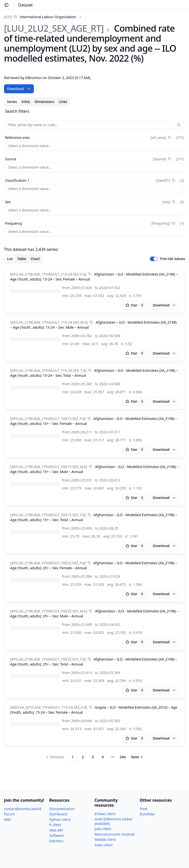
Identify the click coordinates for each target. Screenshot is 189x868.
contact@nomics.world (23, 809)
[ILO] (8, 17)
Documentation (62, 809)
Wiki (7, 820)
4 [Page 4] (103, 757)
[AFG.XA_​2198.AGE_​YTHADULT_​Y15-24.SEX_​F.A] (48, 274)
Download (19, 89)
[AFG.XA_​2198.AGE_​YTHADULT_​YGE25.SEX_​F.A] (48, 563)
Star (135, 305)
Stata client (104, 845)
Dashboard (58, 814)
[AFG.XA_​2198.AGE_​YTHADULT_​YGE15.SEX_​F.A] (48, 419)
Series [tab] (12, 102)
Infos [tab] (26, 102)
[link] (40, 17)
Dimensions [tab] (44, 102)
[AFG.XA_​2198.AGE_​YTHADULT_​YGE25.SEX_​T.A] (48, 659)
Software (57, 835)
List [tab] (10, 259)
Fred (143, 809)
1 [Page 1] (73, 757)
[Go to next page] (138, 757)
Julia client (103, 829)
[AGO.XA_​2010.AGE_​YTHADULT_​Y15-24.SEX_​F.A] (49, 707)
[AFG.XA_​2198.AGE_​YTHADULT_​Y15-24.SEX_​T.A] (48, 370)
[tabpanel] (94, 435)
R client (55, 825)
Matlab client (105, 839)
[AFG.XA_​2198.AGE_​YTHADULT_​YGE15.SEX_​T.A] (48, 515)
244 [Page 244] (123, 757)
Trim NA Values (172, 259)
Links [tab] (63, 102)
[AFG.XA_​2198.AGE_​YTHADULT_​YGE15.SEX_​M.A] (49, 467)
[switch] (154, 259)
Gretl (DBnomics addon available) (114, 821)
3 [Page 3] (93, 757)
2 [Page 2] (83, 757)
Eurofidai (147, 814)
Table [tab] (22, 259)
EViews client (105, 814)
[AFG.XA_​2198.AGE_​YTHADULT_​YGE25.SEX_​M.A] (49, 611)
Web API (56, 830)
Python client (60, 820)
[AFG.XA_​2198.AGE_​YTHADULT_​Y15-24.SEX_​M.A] (49, 322)
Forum (9, 814)
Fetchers (56, 841)
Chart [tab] (35, 259)
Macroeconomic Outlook (115, 834)
